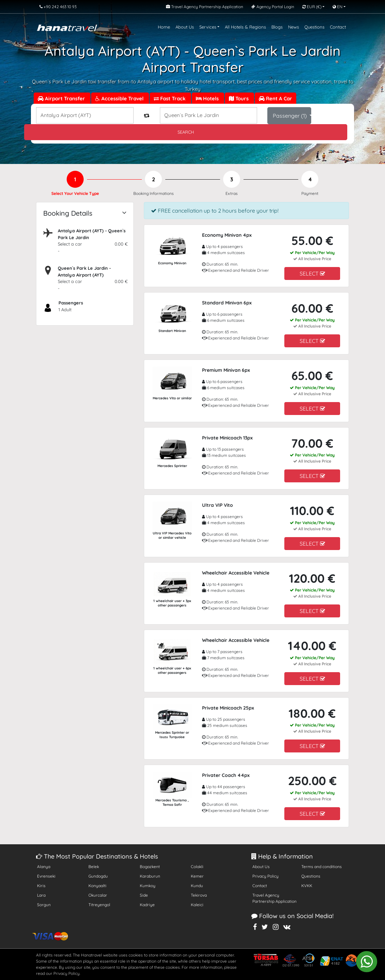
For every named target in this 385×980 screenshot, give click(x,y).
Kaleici (197, 905)
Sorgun (44, 905)
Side (144, 895)
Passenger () (290, 116)
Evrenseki (46, 876)
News (294, 27)
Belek (94, 867)
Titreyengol (99, 905)
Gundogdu (98, 876)
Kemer (197, 876)
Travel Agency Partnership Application (274, 898)
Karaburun (150, 876)
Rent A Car (275, 98)
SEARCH (186, 132)
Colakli (197, 867)
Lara (41, 895)
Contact (338, 27)
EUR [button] (312, 7)
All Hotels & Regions (245, 27)
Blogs (277, 27)
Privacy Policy (265, 876)
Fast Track (170, 98)
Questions (314, 27)
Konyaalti (97, 886)
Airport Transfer (62, 98)
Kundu (197, 886)
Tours (239, 98)
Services (208, 27)
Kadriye (147, 905)
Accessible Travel (120, 98)
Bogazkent (150, 867)
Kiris (41, 886)
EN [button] (338, 7)
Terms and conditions (322, 867)
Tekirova (199, 895)
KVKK (307, 886)
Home (164, 27)
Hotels (208, 98)
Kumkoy (148, 886)
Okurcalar (98, 895)
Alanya (44, 867)
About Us (185, 27)
